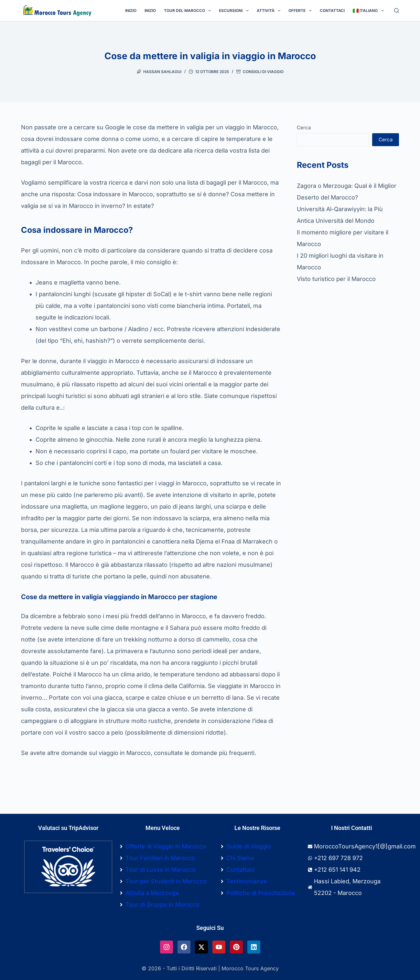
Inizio (131, 11)
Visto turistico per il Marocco (336, 279)
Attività (270, 11)
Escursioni (235, 11)
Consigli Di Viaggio (263, 72)
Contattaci (332, 11)
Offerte (301, 11)
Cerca (304, 128)
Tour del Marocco (189, 11)
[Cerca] (397, 11)
